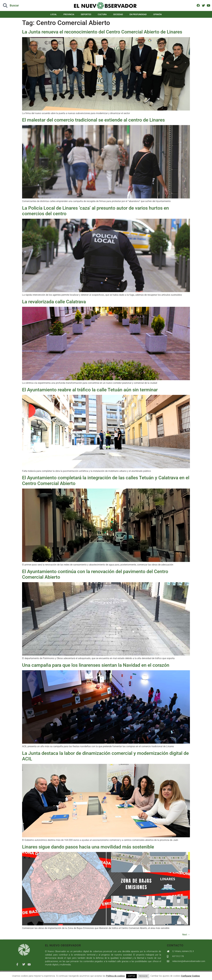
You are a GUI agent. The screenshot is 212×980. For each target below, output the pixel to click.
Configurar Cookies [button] (191, 976)
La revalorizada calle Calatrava (54, 302)
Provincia (69, 14)
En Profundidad (138, 14)
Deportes (86, 14)
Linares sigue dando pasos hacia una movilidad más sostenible (88, 847)
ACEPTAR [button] (131, 976)
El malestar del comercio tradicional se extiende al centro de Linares (93, 120)
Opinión (157, 14)
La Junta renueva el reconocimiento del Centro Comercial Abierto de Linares (102, 32)
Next (186, 935)
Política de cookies (115, 976)
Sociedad (118, 14)
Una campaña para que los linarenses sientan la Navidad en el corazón (96, 665)
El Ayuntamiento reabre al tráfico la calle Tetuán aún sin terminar (90, 390)
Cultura (102, 14)
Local (54, 14)
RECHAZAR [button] (143, 976)
